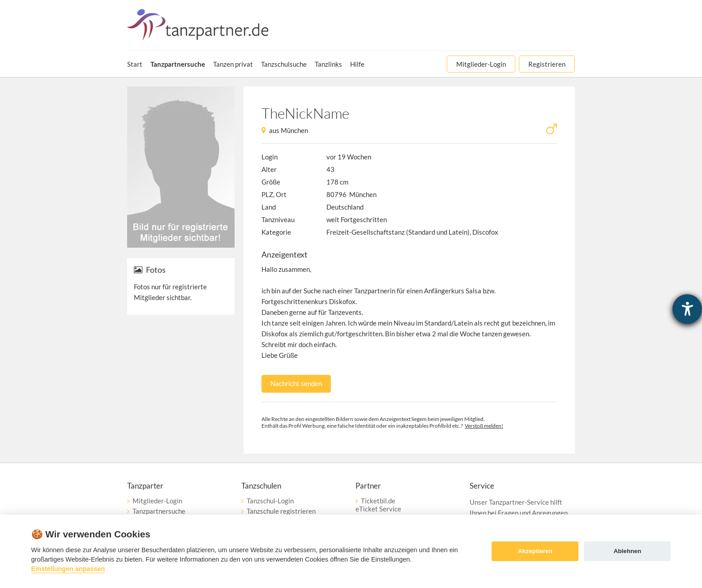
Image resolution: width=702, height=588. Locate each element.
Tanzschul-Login (270, 501)
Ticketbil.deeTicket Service (378, 505)
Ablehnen (627, 551)
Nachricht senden (296, 383)
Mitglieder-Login (157, 501)
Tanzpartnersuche (159, 511)
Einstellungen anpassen (68, 569)
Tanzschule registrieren (281, 511)
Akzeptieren (535, 551)
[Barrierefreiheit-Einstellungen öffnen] (687, 309)
